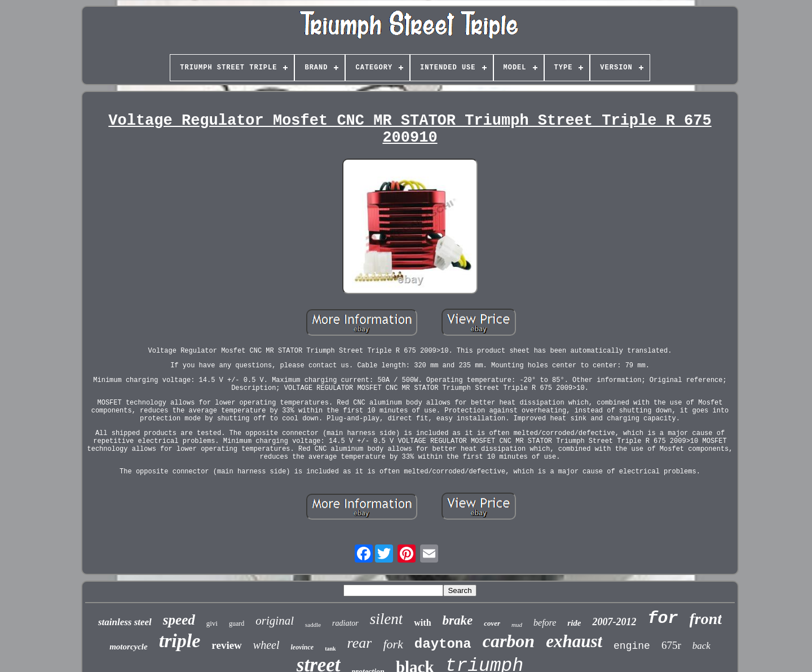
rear (360, 643)
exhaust (574, 641)
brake (458, 620)
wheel (266, 645)
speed (179, 620)
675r (671, 645)
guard (237, 623)
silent (387, 619)
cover (492, 623)
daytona (443, 644)
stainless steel (125, 622)
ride (574, 623)
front (706, 619)
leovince (302, 647)
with (422, 623)
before (545, 623)
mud (517, 625)
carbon (509, 641)
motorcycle (128, 647)
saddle (313, 625)
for (663, 618)
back (701, 646)
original (275, 621)
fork (393, 644)
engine (632, 646)
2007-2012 (614, 622)
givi (212, 623)
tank (330, 649)
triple (180, 641)
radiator (345, 623)
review (226, 645)
